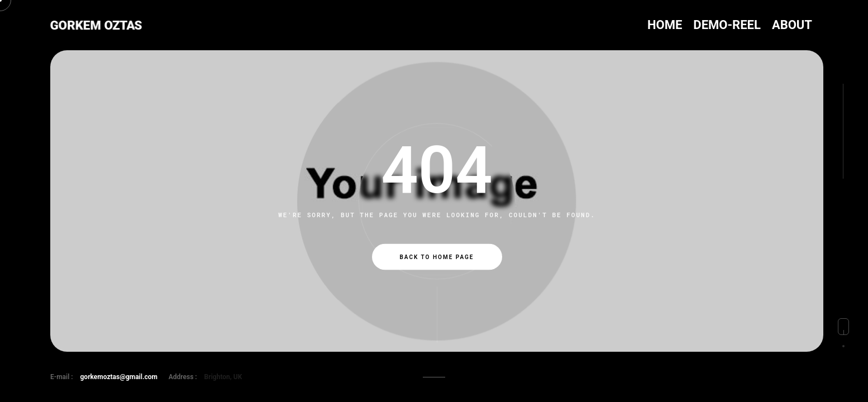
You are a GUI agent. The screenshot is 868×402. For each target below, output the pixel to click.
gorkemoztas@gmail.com (119, 377)
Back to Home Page (437, 257)
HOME (665, 25)
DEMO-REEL (727, 25)
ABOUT (792, 25)
